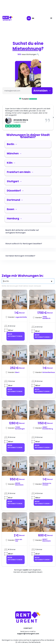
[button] (51, 18)
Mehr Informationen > (15, 336)
